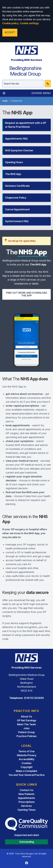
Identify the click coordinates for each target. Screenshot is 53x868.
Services (26, 806)
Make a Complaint (26, 771)
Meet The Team (26, 724)
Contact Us (27, 790)
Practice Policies (27, 736)
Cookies (27, 763)
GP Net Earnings (27, 720)
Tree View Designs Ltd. (26, 854)
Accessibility (27, 759)
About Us (26, 716)
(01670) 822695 (34, 698)
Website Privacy (27, 755)
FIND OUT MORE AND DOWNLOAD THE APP (27, 294)
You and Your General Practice (26, 775)
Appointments (26, 798)
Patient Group (26, 732)
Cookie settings (29, 23)
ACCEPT (10, 32)
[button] (26, 125)
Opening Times (27, 810)
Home (5, 101)
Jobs (26, 728)
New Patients (26, 794)
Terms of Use (26, 751)
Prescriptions (27, 802)
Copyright (27, 767)
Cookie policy (10, 23)
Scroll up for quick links (20, 241)
